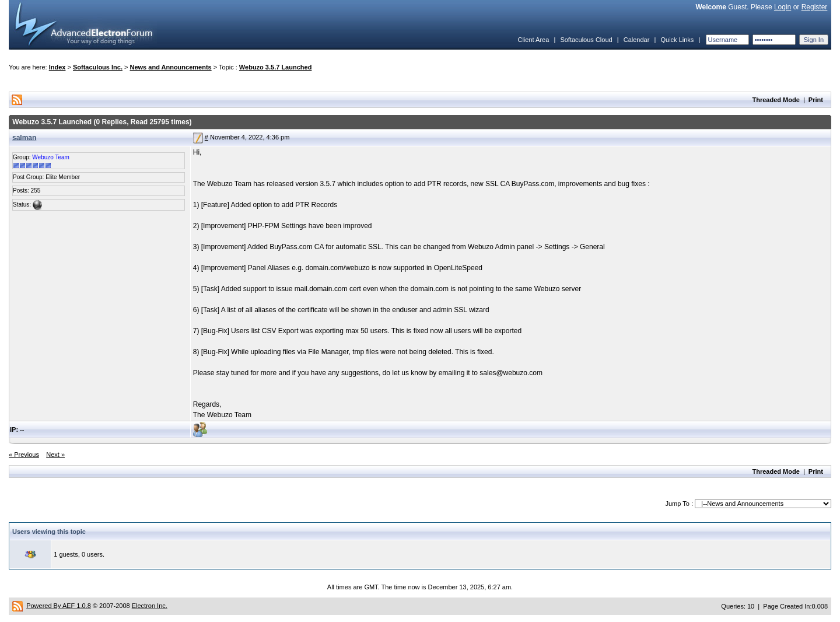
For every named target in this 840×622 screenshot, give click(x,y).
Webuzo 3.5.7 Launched (276, 67)
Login (783, 7)
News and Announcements (171, 67)
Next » (55, 455)
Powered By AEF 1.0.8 (59, 606)
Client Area (533, 40)
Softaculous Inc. (98, 67)
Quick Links (677, 40)
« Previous (24, 455)
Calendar (637, 40)
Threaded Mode (776, 100)
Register (815, 7)
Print (816, 100)
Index (57, 67)
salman (24, 138)
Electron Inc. (150, 606)
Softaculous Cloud (586, 40)
